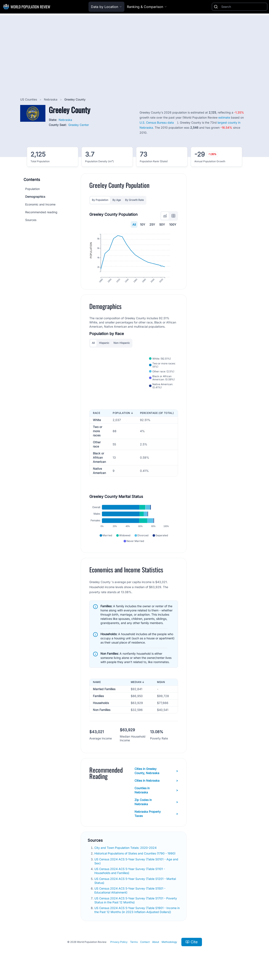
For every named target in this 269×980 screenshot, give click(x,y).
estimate (224, 117)
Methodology (169, 952)
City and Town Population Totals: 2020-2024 (126, 857)
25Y (152, 224)
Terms (134, 952)
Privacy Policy (119, 952)
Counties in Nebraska (156, 800)
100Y (173, 224)
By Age (117, 200)
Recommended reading (41, 212)
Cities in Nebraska (156, 790)
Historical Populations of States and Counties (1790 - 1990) (135, 863)
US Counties (29, 99)
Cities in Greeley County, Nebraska (156, 780)
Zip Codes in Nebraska (156, 812)
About (156, 952)
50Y (162, 224)
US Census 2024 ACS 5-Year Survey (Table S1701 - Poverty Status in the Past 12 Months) (136, 910)
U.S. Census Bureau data (157, 122)
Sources (31, 220)
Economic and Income (40, 204)
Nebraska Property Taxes (156, 823)
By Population (100, 200)
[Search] (243, 7)
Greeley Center (79, 125)
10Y (143, 224)
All (134, 224)
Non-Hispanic (122, 348)
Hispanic (104, 348)
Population (32, 189)
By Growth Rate (134, 200)
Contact (145, 952)
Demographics (35, 197)
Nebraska (51, 99)
